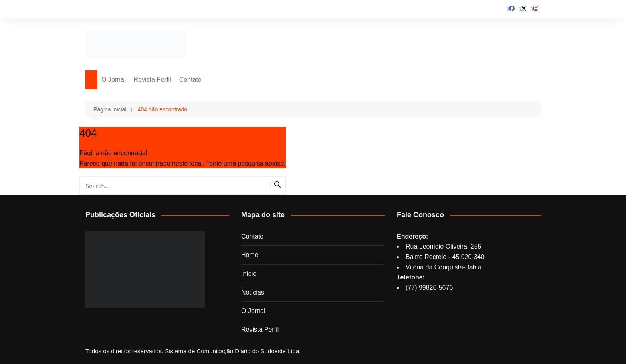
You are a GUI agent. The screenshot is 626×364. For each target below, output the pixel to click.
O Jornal (113, 80)
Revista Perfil (152, 80)
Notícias (253, 292)
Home (250, 255)
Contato (190, 80)
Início (249, 274)
